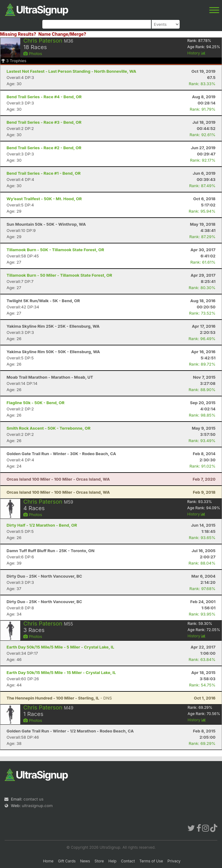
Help (112, 861)
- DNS (59, 698)
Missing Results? (18, 34)
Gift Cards (67, 861)
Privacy (174, 861)
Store (99, 861)
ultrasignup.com (37, 806)
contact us (33, 799)
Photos (33, 53)
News (85, 861)
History (196, 53)
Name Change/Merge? (62, 34)
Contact (128, 861)
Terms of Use (151, 861)
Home (48, 861)
